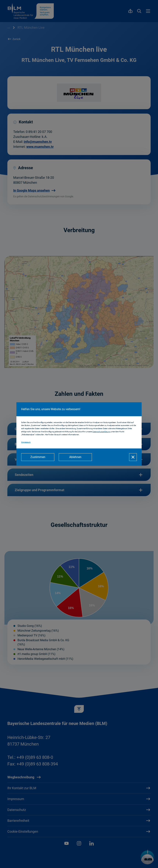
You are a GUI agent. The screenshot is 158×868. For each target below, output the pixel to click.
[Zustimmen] (38, 457)
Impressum (26, 442)
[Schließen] (133, 457)
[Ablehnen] (75, 457)
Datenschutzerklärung (102, 432)
